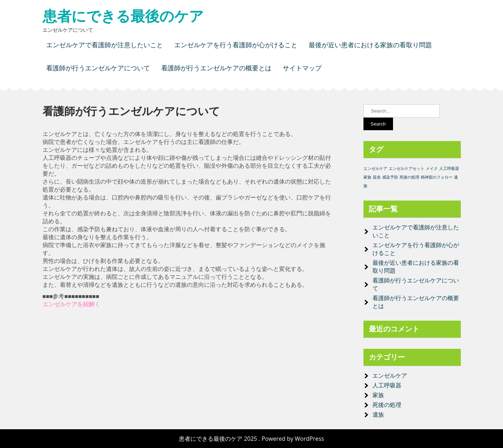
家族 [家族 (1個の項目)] (367, 177)
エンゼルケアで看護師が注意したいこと (105, 45)
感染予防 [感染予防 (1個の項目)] (390, 177)
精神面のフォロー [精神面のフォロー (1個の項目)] (437, 177)
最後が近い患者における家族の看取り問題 (370, 45)
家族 (378, 395)
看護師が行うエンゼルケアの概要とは (216, 68)
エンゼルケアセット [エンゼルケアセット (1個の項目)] (407, 168)
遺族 (378, 414)
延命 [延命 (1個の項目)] (377, 177)
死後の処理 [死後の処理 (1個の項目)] (409, 177)
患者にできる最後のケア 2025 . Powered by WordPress (251, 439)
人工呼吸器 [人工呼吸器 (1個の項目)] (449, 168)
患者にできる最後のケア (123, 16)
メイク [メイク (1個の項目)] (432, 168)
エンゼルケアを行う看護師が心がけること (236, 45)
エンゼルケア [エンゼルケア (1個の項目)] (375, 168)
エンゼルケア (390, 375)
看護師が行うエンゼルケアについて (98, 68)
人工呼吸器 (387, 385)
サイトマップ (302, 68)
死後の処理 (387, 405)
